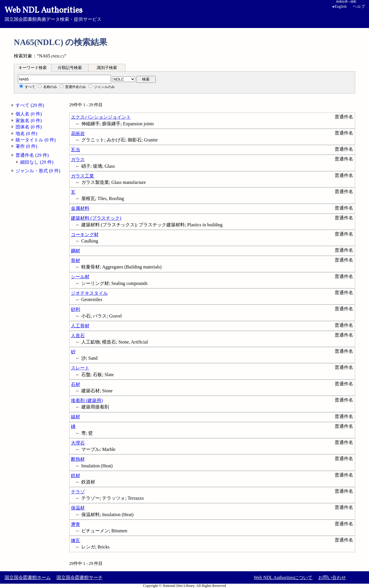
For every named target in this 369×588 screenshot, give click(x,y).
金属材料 (80, 208)
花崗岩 (78, 134)
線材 (76, 417)
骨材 (76, 261)
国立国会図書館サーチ (80, 577)
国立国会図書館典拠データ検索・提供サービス (184, 13)
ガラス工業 (82, 176)
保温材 (78, 508)
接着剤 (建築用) (87, 401)
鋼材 (76, 251)
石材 (76, 384)
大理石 (78, 443)
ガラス (78, 159)
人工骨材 (80, 326)
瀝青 (76, 524)
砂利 (76, 309)
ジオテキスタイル (89, 293)
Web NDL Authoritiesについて (283, 577)
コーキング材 (85, 235)
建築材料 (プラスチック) (96, 218)
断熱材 (78, 459)
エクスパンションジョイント (101, 117)
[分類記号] (64, 79)
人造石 (78, 336)
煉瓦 (76, 541)
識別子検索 (107, 68)
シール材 (80, 277)
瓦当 (76, 150)
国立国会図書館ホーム (28, 577)
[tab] (33, 68)
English (340, 6)
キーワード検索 (33, 68)
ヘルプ (359, 6)
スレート (80, 368)
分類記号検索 (70, 68)
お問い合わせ (332, 577)
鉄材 (76, 476)
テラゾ (78, 492)
